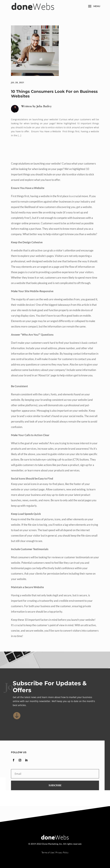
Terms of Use (48, 852)
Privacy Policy (62, 852)
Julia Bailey (44, 106)
